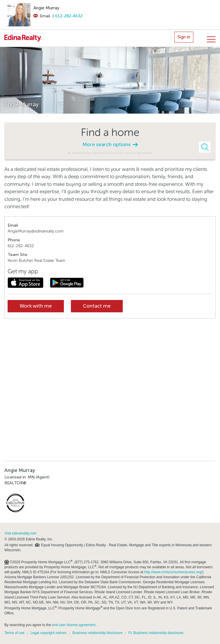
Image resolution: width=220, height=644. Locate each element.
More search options (110, 145)
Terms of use (15, 633)
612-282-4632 (69, 16)
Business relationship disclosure (97, 633)
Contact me (97, 306)
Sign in (184, 37)
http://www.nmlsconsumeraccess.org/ (173, 572)
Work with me (36, 306)
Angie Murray (46, 8)
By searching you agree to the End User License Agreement (110, 153)
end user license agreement (74, 625)
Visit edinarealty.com (21, 533)
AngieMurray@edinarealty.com (36, 231)
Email (42, 16)
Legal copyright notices (48, 633)
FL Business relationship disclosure (156, 633)
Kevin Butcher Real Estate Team (36, 261)
